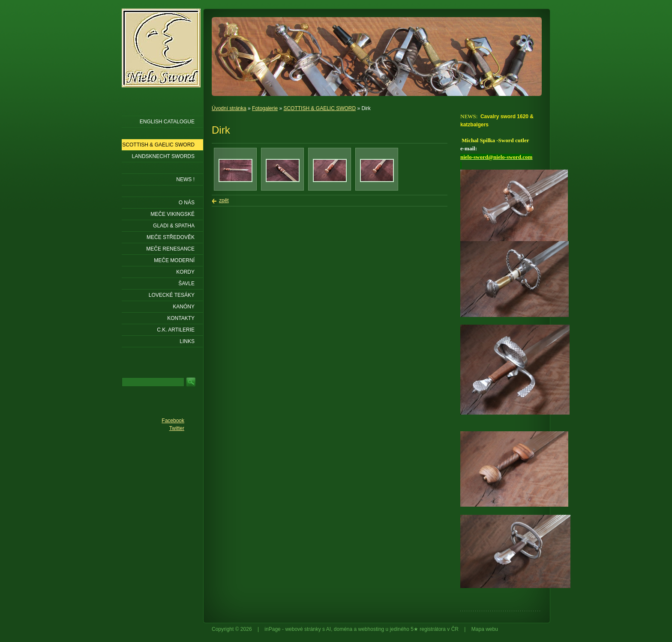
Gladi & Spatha (174, 226)
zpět (224, 200)
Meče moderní (174, 260)
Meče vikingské (172, 214)
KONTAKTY (181, 318)
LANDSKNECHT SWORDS (163, 156)
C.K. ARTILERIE (176, 330)
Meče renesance (170, 249)
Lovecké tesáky (172, 295)
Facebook (173, 421)
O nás (187, 203)
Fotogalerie (265, 108)
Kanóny (184, 307)
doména (343, 629)
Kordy (185, 272)
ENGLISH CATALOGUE (167, 122)
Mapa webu (485, 629)
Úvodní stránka (229, 108)
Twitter (177, 428)
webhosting (371, 629)
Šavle (186, 284)
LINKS (187, 341)
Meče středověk (171, 237)
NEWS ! (185, 179)
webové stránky (303, 629)
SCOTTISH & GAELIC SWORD (319, 108)
